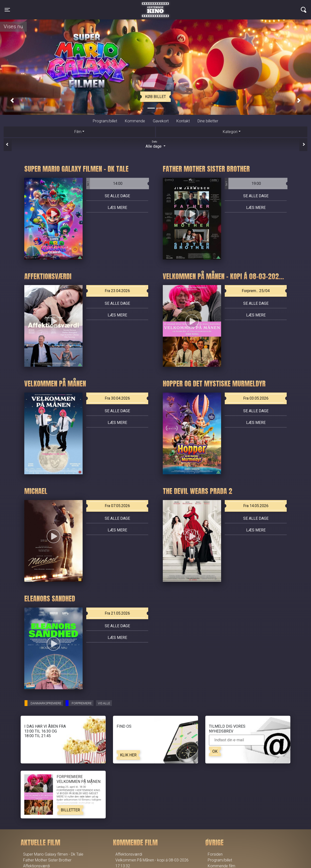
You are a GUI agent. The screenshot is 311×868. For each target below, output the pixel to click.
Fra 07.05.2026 (117, 506)
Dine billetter (208, 121)
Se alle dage (117, 196)
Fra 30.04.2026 (117, 398)
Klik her (128, 755)
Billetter (70, 810)
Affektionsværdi (129, 854)
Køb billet (155, 97)
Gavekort (161, 121)
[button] (12, 100)
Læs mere (117, 208)
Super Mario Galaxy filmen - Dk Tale (53, 854)
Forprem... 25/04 (256, 291)
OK (215, 751)
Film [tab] (78, 132)
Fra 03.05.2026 (256, 398)
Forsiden (215, 854)
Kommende (135, 121)
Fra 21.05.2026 (117, 613)
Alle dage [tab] (155, 144)
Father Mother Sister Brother (47, 860)
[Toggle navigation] (7, 10)
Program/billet (105, 121)
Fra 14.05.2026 (256, 506)
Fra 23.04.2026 (117, 291)
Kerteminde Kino (155, 6)
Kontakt (183, 121)
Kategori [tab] (230, 132)
